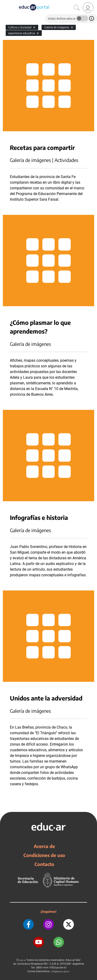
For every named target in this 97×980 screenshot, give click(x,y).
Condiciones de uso (44, 855)
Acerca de (44, 846)
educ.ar (23, 960)
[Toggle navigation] (4, 3)
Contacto (44, 864)
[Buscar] (77, 8)
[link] (88, 8)
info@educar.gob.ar (60, 971)
